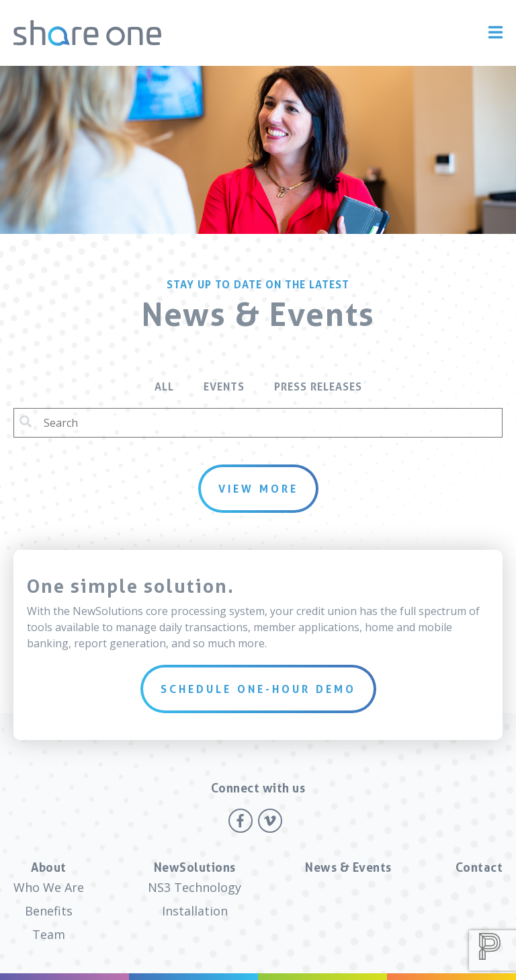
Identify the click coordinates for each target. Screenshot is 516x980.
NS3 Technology (195, 887)
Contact (479, 867)
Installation (195, 911)
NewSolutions (195, 867)
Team (49, 934)
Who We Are (49, 887)
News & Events (348, 867)
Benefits (49, 911)
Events (224, 386)
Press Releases (318, 386)
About (49, 867)
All (164, 386)
